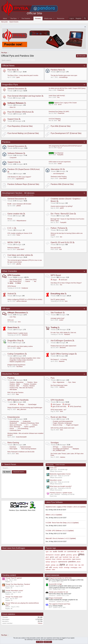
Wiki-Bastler (12, 389)
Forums (38, 18)
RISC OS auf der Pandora (15, 393)
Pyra (53, 378)
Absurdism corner (56, 480)
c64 (65, 552)
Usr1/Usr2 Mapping (55, 119)
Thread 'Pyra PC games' (14, 578)
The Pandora (26, 18)
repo (76, 565)
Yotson (40, 623)
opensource (63, 561)
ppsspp (53, 565)
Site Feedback (56, 313)
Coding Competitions (16, 354)
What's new (48, 18)
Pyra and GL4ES (56, 248)
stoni (61, 411)
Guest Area (12, 327)
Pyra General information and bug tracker (24, 96)
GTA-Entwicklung (22, 429)
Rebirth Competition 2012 (16, 362)
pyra (62, 565)
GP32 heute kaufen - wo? (58, 410)
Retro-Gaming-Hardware (28, 449)
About (5, 18)
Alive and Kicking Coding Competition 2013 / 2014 (24, 358)
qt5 (67, 565)
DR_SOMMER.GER (58, 451)
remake (71, 565)
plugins (48, 565)
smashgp (67, 567)
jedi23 (62, 208)
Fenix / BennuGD (14, 427)
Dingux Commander (56, 598)
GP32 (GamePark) (74, 407)
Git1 (59, 120)
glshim (52, 557)
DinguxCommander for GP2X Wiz (60, 578)
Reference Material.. (14, 248)
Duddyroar (25, 288)
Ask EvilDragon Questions (61, 341)
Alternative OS (57, 169)
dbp (78, 552)
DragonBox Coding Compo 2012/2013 (20, 360)
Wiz (34, 281)
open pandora (67, 559)
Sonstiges (55, 443)
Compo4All (12, 158)
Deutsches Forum (10, 374)
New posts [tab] (50, 464)
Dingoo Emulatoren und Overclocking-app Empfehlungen (25, 408)
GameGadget (31, 404)
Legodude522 (20, 179)
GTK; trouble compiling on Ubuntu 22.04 (20, 233)
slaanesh (62, 361)
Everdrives (12, 447)
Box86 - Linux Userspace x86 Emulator (19, 204)
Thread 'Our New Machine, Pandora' (18, 584)
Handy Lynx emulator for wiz (58, 592)
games (75, 555)
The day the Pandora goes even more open (64, 75)
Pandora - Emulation (29, 384)
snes (80, 567)
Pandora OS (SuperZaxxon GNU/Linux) (24, 169)
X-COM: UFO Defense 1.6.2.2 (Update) (60, 530)
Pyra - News (71, 382)
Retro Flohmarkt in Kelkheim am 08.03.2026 (21, 452)
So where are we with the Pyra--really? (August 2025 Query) (67, 88)
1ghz (47, 552)
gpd (60, 557)
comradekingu (63, 77)
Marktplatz (75, 449)
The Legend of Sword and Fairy (60, 604)
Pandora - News (31, 382)
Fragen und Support (71, 425)
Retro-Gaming (13, 443)
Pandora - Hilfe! (13, 386)
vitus (61, 430)
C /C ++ (11, 228)
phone (79, 562)
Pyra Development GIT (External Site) (66, 133)
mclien (60, 164)
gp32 (57, 557)
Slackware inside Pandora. (59, 177)
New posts (4, 22)
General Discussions (16, 89)
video (53, 570)
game (63, 555)
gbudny (19, 264)
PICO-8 (10, 219)
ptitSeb (19, 206)
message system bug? (58, 318)
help (71, 557)
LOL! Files (12, 317)
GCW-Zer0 (63, 280)
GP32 (18, 283)
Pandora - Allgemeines (15, 382)
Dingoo (54, 280)
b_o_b (60, 148)
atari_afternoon (22, 409)
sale (82, 565)
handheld (65, 557)
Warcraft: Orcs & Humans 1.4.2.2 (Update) (61, 538)
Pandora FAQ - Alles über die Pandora (20, 388)
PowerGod (61, 90)
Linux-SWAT (63, 178)
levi (61, 237)
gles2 (47, 557)
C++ (26, 425)
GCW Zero (12, 404)
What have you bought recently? (61, 486)
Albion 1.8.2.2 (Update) (54, 515)
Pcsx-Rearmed (56, 153)
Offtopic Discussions (17, 313)
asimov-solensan (22, 301)
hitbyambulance (21, 221)
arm (51, 552)
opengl (48, 562)
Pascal (11, 429)
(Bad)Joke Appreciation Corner (60, 474)
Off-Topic (54, 447)
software (48, 570)
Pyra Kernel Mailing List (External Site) (23, 133)
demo (82, 552)
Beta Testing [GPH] (14, 281)
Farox (18, 235)
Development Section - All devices (18, 193)
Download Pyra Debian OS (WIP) (59, 111)
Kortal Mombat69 (21, 437)
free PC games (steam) (58, 299)
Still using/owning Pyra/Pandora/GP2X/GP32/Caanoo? (65, 146)
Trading (54, 327)
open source (76, 559)
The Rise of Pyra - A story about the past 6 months (23, 75)
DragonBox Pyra (10, 84)
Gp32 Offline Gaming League (63, 354)
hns (58, 97)
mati (60, 249)
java (78, 557)
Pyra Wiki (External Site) (61, 126)
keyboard (48, 559)
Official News (8, 66)
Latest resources (52, 575)
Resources (61, 18)
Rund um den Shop (59, 417)
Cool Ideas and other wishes (19, 255)
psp (57, 565)
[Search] (85, 18)
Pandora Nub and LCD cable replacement (63, 346)
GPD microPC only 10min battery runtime (20, 346)
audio (55, 551)
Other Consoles (10, 271)
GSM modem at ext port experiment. (60, 162)
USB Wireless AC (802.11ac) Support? (19, 177)
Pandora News (57, 70)
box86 (61, 551)
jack (74, 557)
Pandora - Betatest (28, 386)
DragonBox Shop (14, 341)
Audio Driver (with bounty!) (57, 95)
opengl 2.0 (54, 562)
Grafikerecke (25, 421)
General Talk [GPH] (14, 280)
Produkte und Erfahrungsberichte (62, 421)
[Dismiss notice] (85, 27)
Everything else (57, 294)
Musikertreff (12, 423)
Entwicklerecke (14, 417)
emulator (57, 555)
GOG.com (11, 320)
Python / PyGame (58, 228)
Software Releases (16, 103)
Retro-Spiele (12, 449)
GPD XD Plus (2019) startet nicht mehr (63, 428)
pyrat (18, 77)
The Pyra (13, 18)
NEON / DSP (13, 242)
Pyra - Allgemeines (57, 382)
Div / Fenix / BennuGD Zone (62, 214)
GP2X (10, 283)
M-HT (60, 104)
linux (54, 559)
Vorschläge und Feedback (60, 449)
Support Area (13, 119)
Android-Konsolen (24, 447)
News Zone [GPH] (30, 280)
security (55, 567)
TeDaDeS (25, 335)
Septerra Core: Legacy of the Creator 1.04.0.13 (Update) (66, 507)
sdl (47, 567)
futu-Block (20, 367)
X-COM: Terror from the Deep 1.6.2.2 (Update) (62, 523)
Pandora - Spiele (14, 384)
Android (11, 294)
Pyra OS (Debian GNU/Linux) (19, 112)
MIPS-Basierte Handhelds (18, 400)
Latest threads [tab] (60, 464)
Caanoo (27, 281)
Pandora (6, 142)
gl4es (81, 554)
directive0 (63, 348)
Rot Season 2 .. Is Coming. (59, 360)
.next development (57, 173)
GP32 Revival (12, 286)
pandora (72, 561)
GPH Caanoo (56, 404)
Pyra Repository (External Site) (20, 126)
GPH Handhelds (57, 400)
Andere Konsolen (66, 447)
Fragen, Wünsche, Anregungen (61, 423)
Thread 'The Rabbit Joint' (14, 597)
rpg (79, 565)
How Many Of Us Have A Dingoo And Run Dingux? (66, 283)
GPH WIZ (66, 404)
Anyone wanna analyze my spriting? (62, 206)
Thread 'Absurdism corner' (14, 590)
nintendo (59, 559)
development (50, 555)
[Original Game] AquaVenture (16, 365)
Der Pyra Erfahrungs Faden (59, 385)
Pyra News (12, 70)
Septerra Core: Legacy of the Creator (63, 103)
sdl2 (50, 567)
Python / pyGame (28, 427)
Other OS (11, 107)
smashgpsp (74, 567)
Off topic (6, 308)
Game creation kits (15, 214)
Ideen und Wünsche (15, 425)
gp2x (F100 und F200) (58, 407)
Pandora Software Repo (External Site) (23, 184)
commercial (72, 551)
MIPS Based (56, 275)
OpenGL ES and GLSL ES (61, 242)
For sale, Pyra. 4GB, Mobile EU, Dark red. (63, 333)
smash (61, 567)
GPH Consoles (14, 275)
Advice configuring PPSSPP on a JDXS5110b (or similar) (25, 299)
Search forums (14, 22)
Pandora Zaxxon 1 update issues (17, 333)
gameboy (69, 555)
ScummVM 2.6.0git (55, 584)
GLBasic (34, 425)
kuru (66, 301)
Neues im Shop (56, 425)
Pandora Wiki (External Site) (62, 184)
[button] (18, 18)
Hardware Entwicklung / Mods (29, 423)
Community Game (14, 430)
